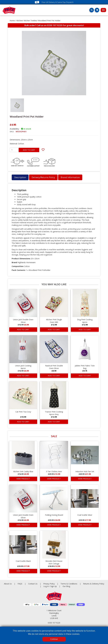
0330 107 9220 (55, 25)
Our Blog (66, 586)
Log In (46, 586)
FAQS (20, 584)
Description (20, 177)
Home (12, 21)
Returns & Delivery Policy (94, 584)
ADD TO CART (29, 150)
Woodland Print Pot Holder (49, 21)
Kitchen (20, 21)
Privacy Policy (49, 584)
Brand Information (70, 177)
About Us (8, 584)
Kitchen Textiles (30, 21)
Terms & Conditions (72, 584)
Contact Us (33, 584)
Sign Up (54, 586)
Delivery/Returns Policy (43, 177)
